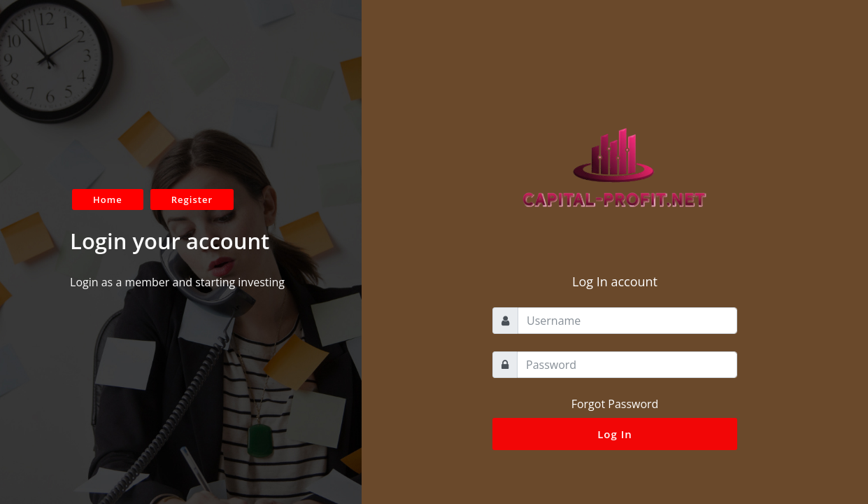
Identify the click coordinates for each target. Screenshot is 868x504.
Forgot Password (615, 404)
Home (108, 199)
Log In (615, 434)
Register (192, 199)
